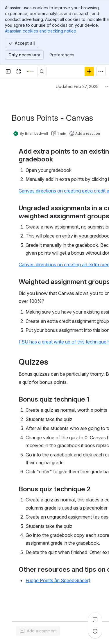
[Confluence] (30, 71)
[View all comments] (95, 620)
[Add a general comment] (38, 631)
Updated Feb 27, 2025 (77, 86)
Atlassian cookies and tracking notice (41, 31)
